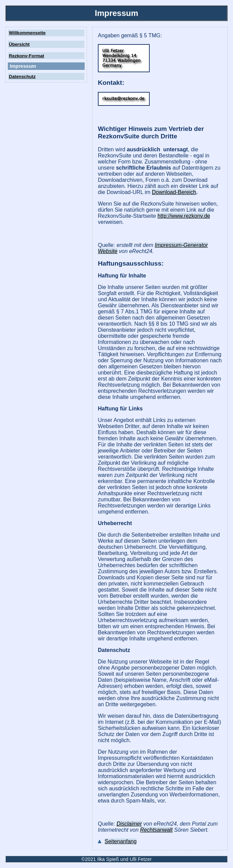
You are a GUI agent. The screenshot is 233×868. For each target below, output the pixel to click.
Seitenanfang (121, 841)
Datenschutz (22, 76)
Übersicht (19, 44)
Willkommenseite (27, 33)
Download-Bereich (174, 192)
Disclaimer (129, 824)
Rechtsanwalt (156, 830)
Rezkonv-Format (26, 56)
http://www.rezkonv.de (184, 216)
